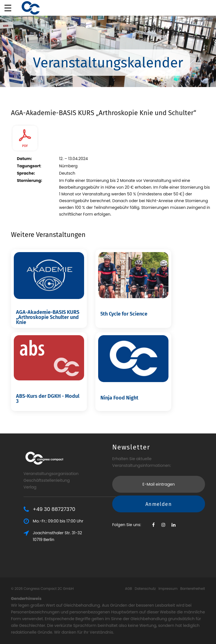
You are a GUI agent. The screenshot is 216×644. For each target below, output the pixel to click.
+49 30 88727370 (85, 509)
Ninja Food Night (119, 398)
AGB (129, 589)
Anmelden (159, 472)
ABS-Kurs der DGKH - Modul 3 (48, 399)
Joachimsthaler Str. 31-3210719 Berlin (88, 536)
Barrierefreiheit (193, 589)
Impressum (168, 589)
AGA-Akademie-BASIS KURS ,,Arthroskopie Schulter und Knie (48, 317)
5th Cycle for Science (124, 314)
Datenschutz (145, 589)
